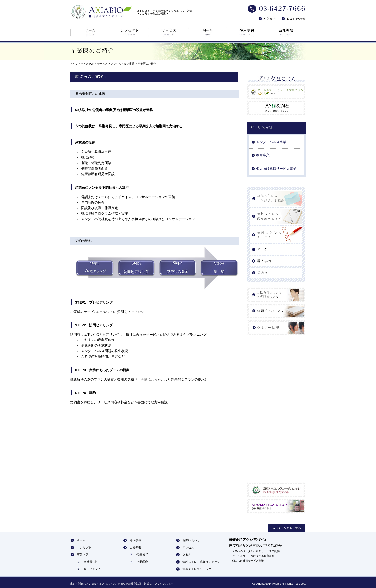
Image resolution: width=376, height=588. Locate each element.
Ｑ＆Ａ (187, 555)
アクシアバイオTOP (82, 64)
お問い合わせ (191, 540)
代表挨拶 (142, 555)
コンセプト (84, 547)
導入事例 (135, 540)
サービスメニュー (95, 569)
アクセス (188, 547)
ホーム (81, 540)
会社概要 (135, 547)
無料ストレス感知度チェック (201, 562)
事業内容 (83, 555)
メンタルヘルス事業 (123, 64)
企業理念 (142, 562)
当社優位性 (91, 562)
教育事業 (263, 155)
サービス (102, 64)
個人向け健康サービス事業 (276, 169)
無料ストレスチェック (197, 569)
